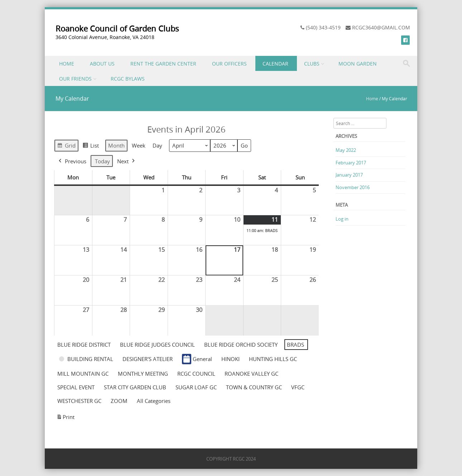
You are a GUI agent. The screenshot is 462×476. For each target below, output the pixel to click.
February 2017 (351, 163)
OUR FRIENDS (75, 79)
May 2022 (346, 150)
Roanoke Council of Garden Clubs (117, 28)
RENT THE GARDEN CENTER (163, 64)
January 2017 (349, 175)
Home (372, 98)
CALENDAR (275, 64)
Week (139, 146)
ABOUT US (102, 64)
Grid (66, 146)
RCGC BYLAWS (128, 79)
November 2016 (353, 187)
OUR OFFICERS (229, 64)
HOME (67, 64)
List (91, 146)
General (197, 359)
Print (65, 418)
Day (157, 146)
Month (116, 146)
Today (102, 161)
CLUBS (312, 64)
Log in (342, 219)
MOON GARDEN (358, 64)
